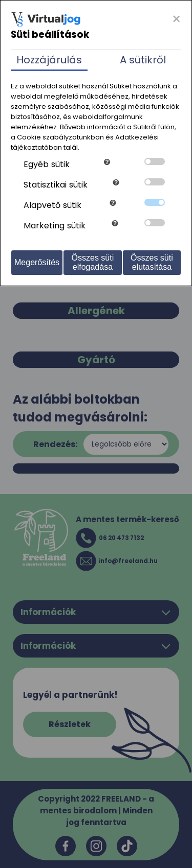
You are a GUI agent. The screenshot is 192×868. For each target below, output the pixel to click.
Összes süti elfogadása (93, 262)
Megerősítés (37, 262)
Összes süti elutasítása (152, 262)
